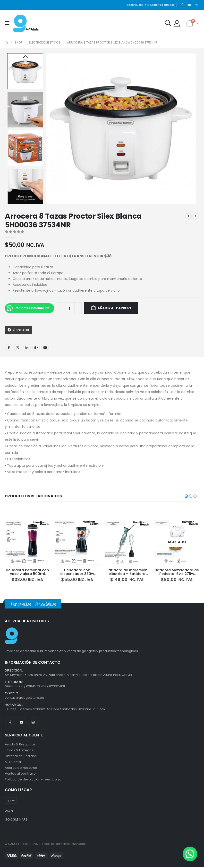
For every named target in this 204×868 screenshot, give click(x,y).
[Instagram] (196, 5)
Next (25, 201)
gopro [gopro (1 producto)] (11, 801)
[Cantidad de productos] (69, 308)
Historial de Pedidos (21, 757)
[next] (196, 216)
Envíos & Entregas (19, 751)
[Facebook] (182, 5)
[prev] (188, 216)
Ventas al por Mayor (21, 774)
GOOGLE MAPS (16, 820)
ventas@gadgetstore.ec (24, 699)
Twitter (18, 348)
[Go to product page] (27, 542)
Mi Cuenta (13, 763)
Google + (36, 348)
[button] (8, 23)
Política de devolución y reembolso (33, 780)
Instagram (33, 723)
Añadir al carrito (114, 308)
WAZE (9, 812)
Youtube (22, 723)
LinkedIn (27, 348)
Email (45, 348)
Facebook (9, 348)
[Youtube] (189, 5)
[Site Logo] (27, 23)
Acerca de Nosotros (21, 769)
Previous (25, 57)
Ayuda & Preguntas (20, 745)
